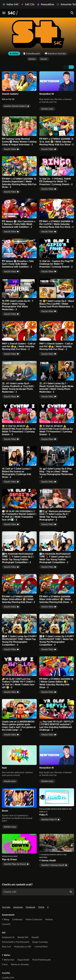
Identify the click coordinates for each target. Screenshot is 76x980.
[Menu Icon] (4, 13)
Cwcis (5, 964)
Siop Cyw (6, 947)
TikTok (41, 907)
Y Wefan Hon (8, 960)
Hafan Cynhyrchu (34, 919)
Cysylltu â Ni (8, 978)
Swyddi (35, 937)
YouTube (6, 907)
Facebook (31, 907)
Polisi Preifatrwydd (41, 960)
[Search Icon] (72, 13)
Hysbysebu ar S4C (23, 947)
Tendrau (49, 919)
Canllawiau (17, 919)
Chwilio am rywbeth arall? (17, 885)
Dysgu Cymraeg (40, 942)
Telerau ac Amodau (20, 964)
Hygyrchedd (23, 960)
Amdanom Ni (8, 937)
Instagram (18, 907)
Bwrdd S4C (23, 937)
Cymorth (6, 924)
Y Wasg (5, 919)
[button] (66, 67)
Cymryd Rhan (41, 947)
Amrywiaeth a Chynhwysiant (16, 942)
